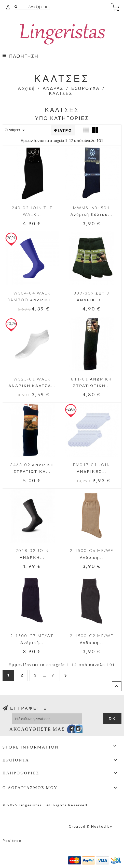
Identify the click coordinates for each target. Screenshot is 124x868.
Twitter (76, 730)
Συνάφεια (16, 130)
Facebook (68, 730)
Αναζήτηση (39, 7)
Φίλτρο (63, 130)
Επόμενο (65, 675)
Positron (12, 840)
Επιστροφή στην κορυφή (117, 686)
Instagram (83, 730)
